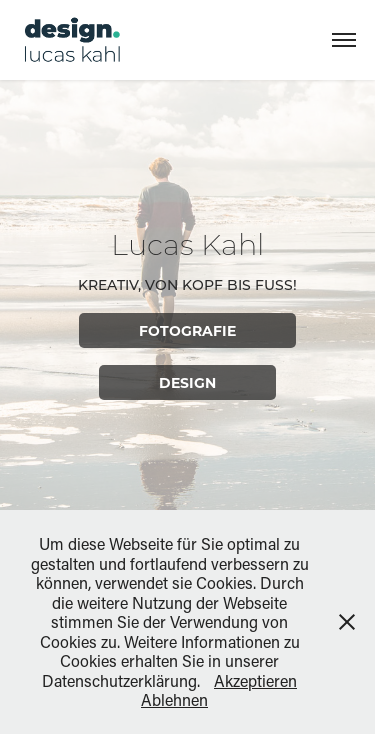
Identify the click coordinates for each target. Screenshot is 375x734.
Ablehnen (174, 699)
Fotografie (187, 330)
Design (187, 382)
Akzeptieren (255, 680)
